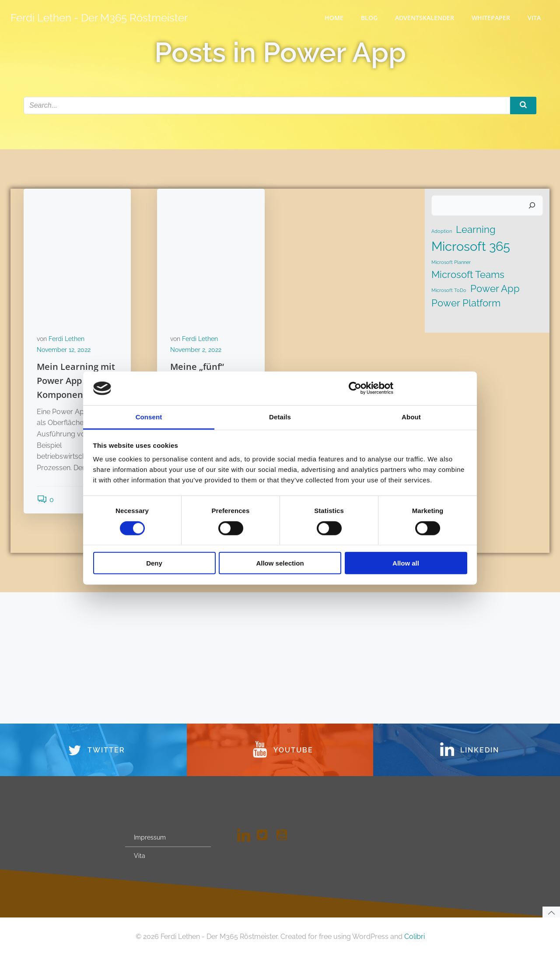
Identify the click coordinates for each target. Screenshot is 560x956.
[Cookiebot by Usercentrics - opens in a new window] (355, 388)
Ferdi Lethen (66, 339)
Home (334, 18)
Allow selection (280, 563)
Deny (154, 563)
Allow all (406, 563)
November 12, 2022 (64, 350)
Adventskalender (425, 18)
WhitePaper (491, 18)
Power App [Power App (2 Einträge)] (495, 288)
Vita (534, 18)
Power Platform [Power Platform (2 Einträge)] (466, 303)
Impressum (150, 837)
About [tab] (411, 417)
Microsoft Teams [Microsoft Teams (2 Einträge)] (468, 274)
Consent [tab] (149, 417)
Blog (369, 18)
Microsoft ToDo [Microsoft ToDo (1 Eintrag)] (449, 290)
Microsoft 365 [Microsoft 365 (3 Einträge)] (471, 246)
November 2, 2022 (196, 350)
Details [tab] (280, 417)
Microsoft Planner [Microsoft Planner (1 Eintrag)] (451, 262)
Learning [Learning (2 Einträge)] (476, 229)
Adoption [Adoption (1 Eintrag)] (442, 231)
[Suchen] (532, 206)
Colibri (415, 937)
